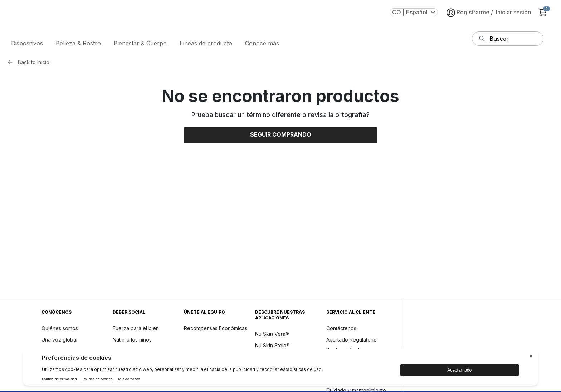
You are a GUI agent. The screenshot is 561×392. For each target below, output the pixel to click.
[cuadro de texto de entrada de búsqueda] (515, 40)
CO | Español (414, 15)
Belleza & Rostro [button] (78, 45)
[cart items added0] (544, 15)
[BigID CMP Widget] (280, 369)
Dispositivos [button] (27, 45)
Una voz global (59, 341)
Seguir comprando (281, 136)
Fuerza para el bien (136, 330)
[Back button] (12, 64)
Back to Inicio (34, 63)
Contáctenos (341, 330)
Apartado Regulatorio (352, 341)
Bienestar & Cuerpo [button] (140, 45)
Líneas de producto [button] (206, 45)
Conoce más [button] (262, 45)
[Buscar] (482, 40)
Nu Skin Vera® (272, 335)
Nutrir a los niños (132, 341)
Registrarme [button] (468, 16)
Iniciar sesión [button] (513, 15)
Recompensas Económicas (216, 330)
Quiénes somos (60, 330)
